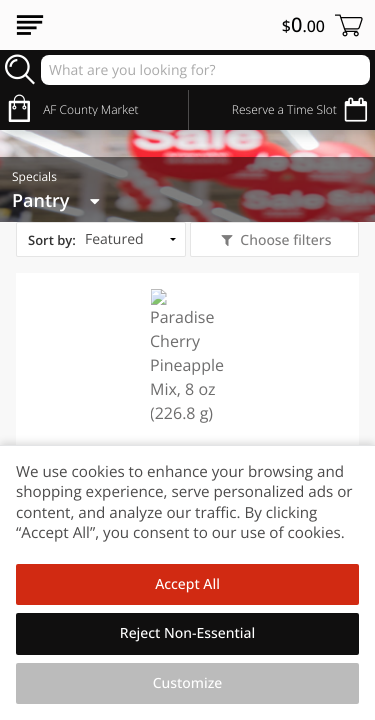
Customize (188, 683)
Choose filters (284, 240)
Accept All (187, 584)
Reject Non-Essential (187, 633)
